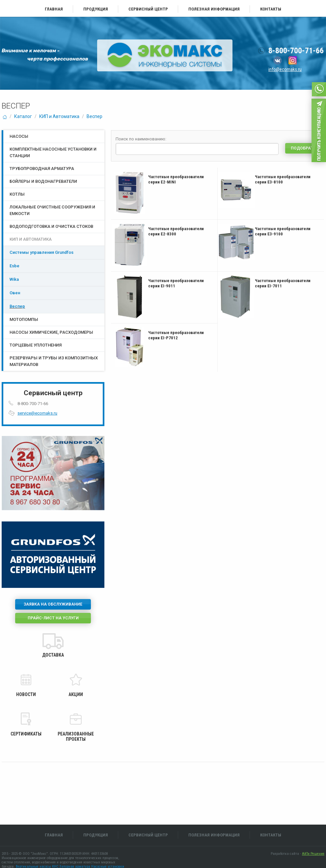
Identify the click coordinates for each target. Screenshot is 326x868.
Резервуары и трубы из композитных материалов (54, 361)
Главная (54, 9)
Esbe (14, 266)
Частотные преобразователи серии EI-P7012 (176, 335)
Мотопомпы (24, 319)
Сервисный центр (148, 9)
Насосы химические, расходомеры (51, 332)
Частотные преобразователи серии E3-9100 (283, 231)
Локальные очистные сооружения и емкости (52, 210)
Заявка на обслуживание (53, 604)
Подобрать (303, 148)
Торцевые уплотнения (36, 345)
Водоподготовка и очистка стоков (51, 226)
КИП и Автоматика (59, 116)
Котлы (17, 194)
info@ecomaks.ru (285, 69)
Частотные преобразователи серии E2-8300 (176, 231)
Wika (14, 279)
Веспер (95, 116)
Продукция (96, 9)
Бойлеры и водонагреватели (43, 181)
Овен (15, 293)
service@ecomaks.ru (37, 413)
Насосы (19, 136)
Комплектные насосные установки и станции (53, 152)
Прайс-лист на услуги (53, 618)
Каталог (23, 116)
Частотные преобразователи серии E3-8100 (283, 179)
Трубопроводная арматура (42, 169)
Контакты (271, 9)
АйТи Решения (313, 854)
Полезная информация (214, 9)
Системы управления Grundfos (41, 252)
